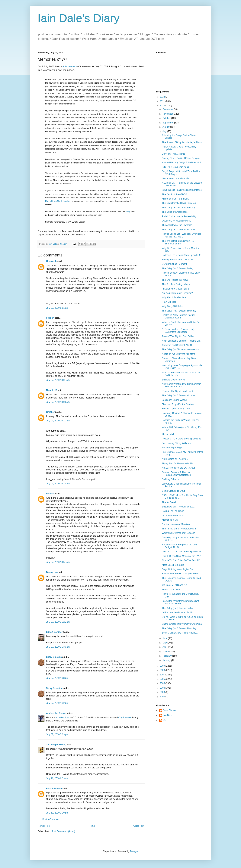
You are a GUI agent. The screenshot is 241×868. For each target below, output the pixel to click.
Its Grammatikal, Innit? (173, 516)
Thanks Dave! (169, 502)
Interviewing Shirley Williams (176, 443)
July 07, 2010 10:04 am (58, 402)
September (168, 123)
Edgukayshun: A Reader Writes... (178, 507)
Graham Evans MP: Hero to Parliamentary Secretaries (176, 474)
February (167, 656)
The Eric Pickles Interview (175, 280)
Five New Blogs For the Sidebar (178, 404)
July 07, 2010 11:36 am (58, 647)
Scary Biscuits (54, 657)
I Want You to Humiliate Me (175, 178)
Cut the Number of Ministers (176, 524)
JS (164, 720)
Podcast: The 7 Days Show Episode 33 (182, 255)
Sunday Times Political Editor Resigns (181, 158)
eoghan (50, 318)
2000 (163, 697)
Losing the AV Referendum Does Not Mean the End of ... (180, 602)
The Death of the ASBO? (174, 194)
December (168, 109)
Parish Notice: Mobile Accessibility (179, 216)
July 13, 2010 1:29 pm (57, 813)
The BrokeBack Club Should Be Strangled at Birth (178, 242)
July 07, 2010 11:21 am (58, 622)
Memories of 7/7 (170, 520)
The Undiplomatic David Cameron (179, 203)
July (165, 131)
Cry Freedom (125, 718)
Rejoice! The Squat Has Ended (177, 391)
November (168, 114)
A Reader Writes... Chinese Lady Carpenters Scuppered (178, 330)
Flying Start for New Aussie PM (177, 463)
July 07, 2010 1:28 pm (57, 678)
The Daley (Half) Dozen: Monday (178, 230)
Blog (128, 211)
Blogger (134, 851)
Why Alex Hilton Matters (174, 297)
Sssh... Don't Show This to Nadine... (180, 633)
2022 (163, 97)
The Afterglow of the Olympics (177, 225)
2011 (163, 101)
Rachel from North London (58, 201)
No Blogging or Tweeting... (175, 459)
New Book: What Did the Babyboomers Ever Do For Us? (182, 385)
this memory (70, 66)
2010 (163, 106)
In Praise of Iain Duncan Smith (177, 612)
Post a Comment (51, 819)
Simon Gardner (54, 632)
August (166, 127)
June (165, 638)
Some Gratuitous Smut (173, 491)
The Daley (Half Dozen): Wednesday (180, 349)
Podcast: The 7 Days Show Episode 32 (182, 439)
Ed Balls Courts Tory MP (174, 380)
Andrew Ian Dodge (56, 713)
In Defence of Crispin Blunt (175, 289)
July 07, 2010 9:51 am (57, 308)
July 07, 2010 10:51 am (58, 562)
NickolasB (52, 390)
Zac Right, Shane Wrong (174, 400)
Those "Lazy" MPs (171, 590)
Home (92, 826)
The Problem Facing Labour (176, 284)
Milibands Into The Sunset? (176, 199)
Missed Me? (168, 434)
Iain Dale (167, 715)
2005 (163, 683)
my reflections (63, 718)
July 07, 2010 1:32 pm (57, 703)
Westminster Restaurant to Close (178, 533)
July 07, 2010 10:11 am (58, 421)
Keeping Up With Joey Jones (176, 409)
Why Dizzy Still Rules (173, 306)
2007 (163, 675)
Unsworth (51, 261)
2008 (163, 670)
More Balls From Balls (173, 565)
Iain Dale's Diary (79, 18)
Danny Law (52, 572)
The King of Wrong (56, 745)
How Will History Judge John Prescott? (181, 163)
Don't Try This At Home (174, 154)
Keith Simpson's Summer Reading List (181, 341)
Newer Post (44, 826)
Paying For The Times (173, 511)
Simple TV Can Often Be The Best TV (181, 560)
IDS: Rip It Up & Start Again (176, 167)
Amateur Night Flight (172, 448)
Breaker (50, 412)
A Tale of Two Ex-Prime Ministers (178, 354)
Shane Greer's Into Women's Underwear (182, 624)
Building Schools (170, 479)
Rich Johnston (54, 789)
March (166, 652)
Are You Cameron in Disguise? (177, 293)
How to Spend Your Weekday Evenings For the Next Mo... (182, 235)
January (167, 660)
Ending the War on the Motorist (177, 260)
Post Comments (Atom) (63, 831)
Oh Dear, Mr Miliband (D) (174, 585)
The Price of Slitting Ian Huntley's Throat (182, 142)
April (165, 647)
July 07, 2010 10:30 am (58, 484)
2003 (163, 692)
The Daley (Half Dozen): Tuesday (179, 208)
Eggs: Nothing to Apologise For (177, 569)
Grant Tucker (169, 710)
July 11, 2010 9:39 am (57, 778)
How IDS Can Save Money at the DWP (181, 556)
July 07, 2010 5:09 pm (57, 734)
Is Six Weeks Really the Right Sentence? (182, 190)
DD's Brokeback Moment (174, 264)
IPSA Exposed (169, 302)
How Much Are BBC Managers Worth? (181, 574)
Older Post (139, 826)
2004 (163, 688)
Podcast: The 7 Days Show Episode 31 (182, 552)
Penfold (50, 494)
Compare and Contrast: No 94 (177, 345)
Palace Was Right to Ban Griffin (178, 336)
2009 (163, 666)
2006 (163, 679)
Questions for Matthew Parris (177, 221)
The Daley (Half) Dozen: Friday (177, 268)
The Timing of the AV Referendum (179, 529)
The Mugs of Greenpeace (175, 212)
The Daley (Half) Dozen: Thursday (179, 311)
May (165, 643)
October (167, 118)
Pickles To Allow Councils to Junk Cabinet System (179, 316)
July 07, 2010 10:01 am (58, 380)
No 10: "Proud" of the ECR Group (179, 468)
